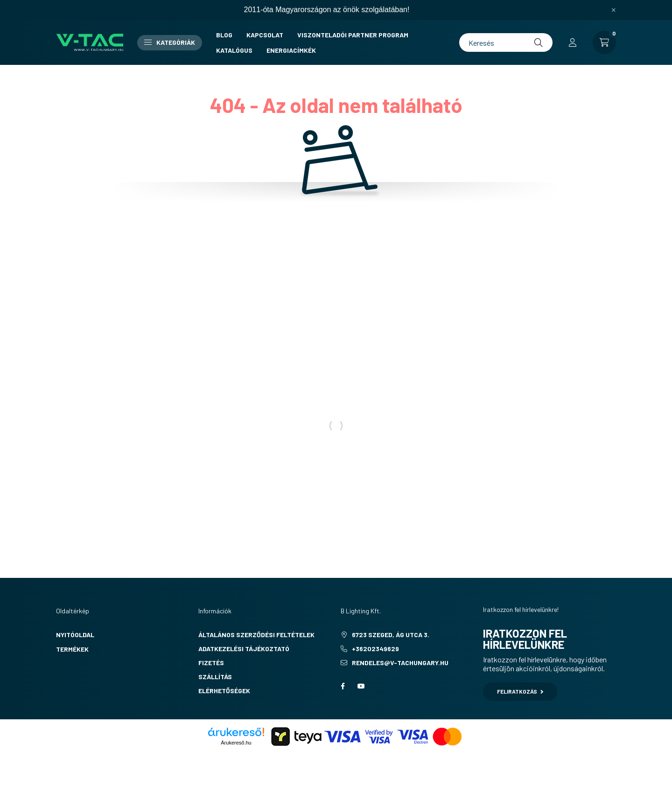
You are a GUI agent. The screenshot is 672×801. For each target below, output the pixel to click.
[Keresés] (506, 42)
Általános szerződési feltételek (256, 635)
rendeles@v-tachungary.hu (400, 663)
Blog (224, 35)
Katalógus (234, 50)
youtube (361, 686)
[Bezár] (614, 10)
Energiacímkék (291, 50)
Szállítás (215, 677)
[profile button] (573, 42)
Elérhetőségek (224, 691)
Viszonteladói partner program (353, 35)
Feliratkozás (520, 691)
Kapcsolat (265, 35)
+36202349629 (375, 649)
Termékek (72, 649)
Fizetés (211, 663)
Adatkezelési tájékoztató (244, 649)
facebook (343, 686)
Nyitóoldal (75, 635)
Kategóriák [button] (170, 42)
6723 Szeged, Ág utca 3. (391, 635)
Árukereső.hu (236, 743)
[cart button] (604, 42)
